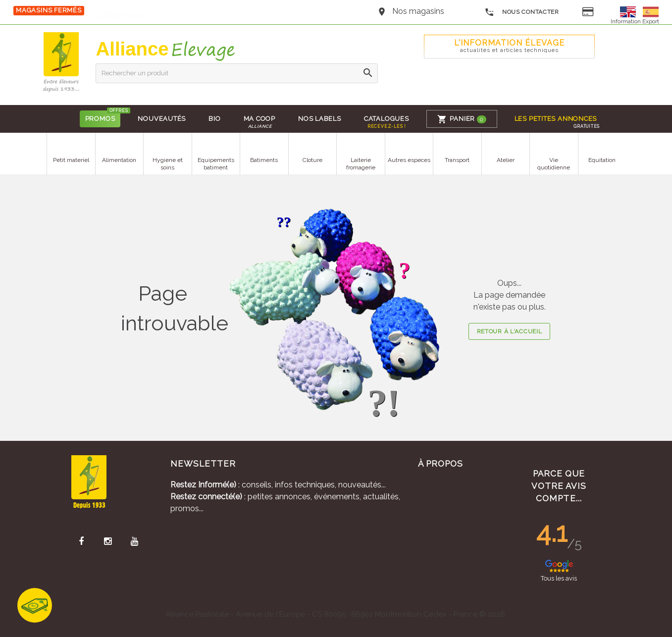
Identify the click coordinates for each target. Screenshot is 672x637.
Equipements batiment (215, 164)
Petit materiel (71, 160)
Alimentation (119, 160)
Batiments (264, 160)
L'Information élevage (509, 46)
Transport (457, 160)
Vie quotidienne (554, 164)
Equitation (602, 160)
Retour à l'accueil (510, 331)
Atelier (505, 160)
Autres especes (409, 160)
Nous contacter (522, 12)
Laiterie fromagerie (360, 164)
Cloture (312, 160)
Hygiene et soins (167, 164)
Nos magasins (418, 11)
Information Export (635, 21)
